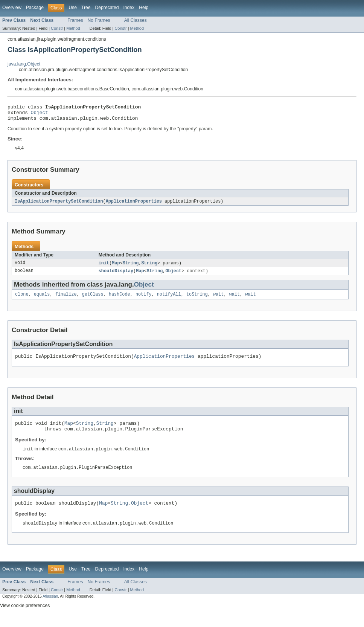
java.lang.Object (24, 64)
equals (42, 299)
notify (144, 299)
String (131, 267)
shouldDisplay (116, 275)
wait (218, 299)
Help (144, 8)
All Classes (136, 20)
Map (116, 267)
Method (73, 28)
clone (22, 299)
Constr (57, 28)
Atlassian (50, 608)
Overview (12, 8)
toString (197, 299)
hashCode (120, 299)
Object (40, 114)
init (104, 267)
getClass (93, 299)
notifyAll (169, 299)
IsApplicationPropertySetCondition (59, 205)
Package (35, 8)
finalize (66, 299)
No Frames (99, 20)
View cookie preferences (25, 617)
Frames (75, 20)
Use (73, 8)
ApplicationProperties (134, 205)
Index (129, 8)
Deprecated (107, 8)
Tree (86, 8)
